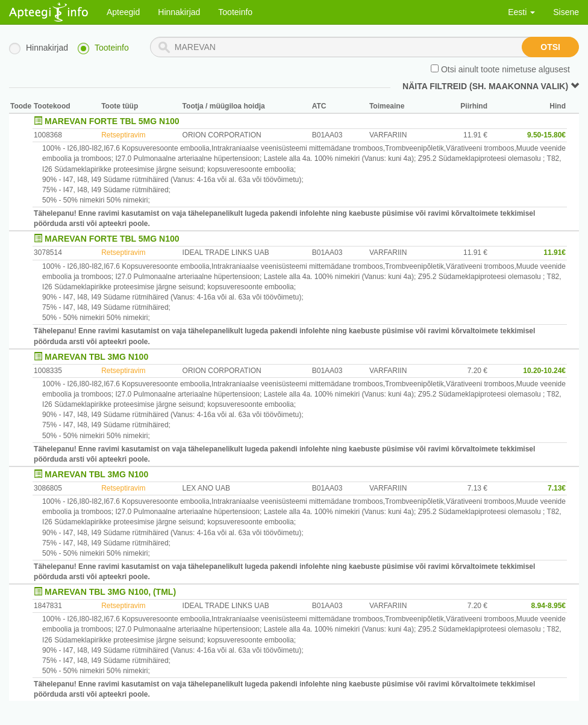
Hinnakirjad (179, 12)
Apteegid (123, 12)
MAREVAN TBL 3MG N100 (96, 357)
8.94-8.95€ (549, 606)
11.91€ (555, 253)
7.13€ (557, 488)
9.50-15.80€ (546, 135)
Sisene (566, 12)
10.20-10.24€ (544, 371)
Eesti (521, 12)
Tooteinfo (235, 12)
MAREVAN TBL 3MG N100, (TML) (110, 592)
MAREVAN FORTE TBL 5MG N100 (112, 121)
